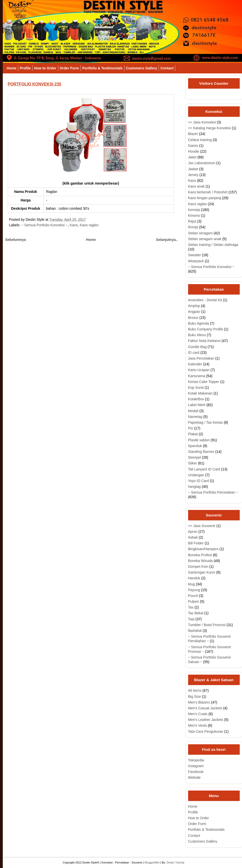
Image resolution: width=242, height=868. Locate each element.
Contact (167, 68)
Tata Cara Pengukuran (206, 731)
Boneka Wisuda (200, 561)
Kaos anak (196, 186)
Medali (193, 411)
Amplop (194, 306)
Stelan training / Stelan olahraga (213, 245)
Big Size (195, 697)
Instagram (196, 766)
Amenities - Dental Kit (205, 300)
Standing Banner (201, 452)
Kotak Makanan (200, 393)
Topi (191, 619)
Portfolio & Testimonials (102, 68)
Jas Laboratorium (202, 163)
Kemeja (194, 210)
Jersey (193, 175)
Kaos (74, 225)
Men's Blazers (199, 702)
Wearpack (196, 261)
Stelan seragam (200, 233)
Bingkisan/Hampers (203, 549)
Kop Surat (196, 387)
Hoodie (194, 151)
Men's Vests (198, 725)
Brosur (193, 318)
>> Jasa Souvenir (202, 526)
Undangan (196, 475)
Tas (191, 607)
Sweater (195, 255)
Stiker (193, 463)
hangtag (195, 487)
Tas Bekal (196, 613)
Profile (25, 68)
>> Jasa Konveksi (202, 122)
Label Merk (197, 405)
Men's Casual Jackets (205, 708)
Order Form (69, 68)
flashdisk (195, 631)
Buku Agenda (199, 323)
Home (12, 68)
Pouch (193, 596)
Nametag (195, 417)
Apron (193, 532)
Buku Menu (197, 335)
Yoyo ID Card (199, 481)
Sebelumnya (16, 240)
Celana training (200, 140)
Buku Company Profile (206, 329)
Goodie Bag (197, 347)
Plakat (193, 434)
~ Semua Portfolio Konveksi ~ (45, 225)
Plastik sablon (199, 440)
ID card (194, 353)
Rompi (193, 227)
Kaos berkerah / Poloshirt (208, 192)
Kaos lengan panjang (205, 198)
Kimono (194, 215)
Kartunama (197, 376)
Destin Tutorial (175, 862)
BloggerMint (152, 862)
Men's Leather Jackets (206, 720)
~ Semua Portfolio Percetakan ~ (213, 492)
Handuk (194, 578)
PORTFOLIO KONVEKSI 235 (34, 84)
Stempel (195, 457)
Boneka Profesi (200, 555)
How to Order (45, 68)
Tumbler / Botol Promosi (207, 625)
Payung (194, 590)
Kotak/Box (196, 399)
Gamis (193, 146)
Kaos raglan (89, 225)
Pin (191, 428)
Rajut (192, 221)
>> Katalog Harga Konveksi (210, 128)
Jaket (192, 157)
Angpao (194, 312)
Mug (192, 584)
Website (194, 777)
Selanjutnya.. (167, 240)
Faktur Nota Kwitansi (204, 341)
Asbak (193, 537)
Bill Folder (196, 543)
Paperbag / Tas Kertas (205, 422)
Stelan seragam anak (205, 239)
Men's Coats (198, 714)
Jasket (193, 169)
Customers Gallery (142, 68)
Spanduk (195, 446)
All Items (195, 690)
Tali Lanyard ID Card (204, 469)
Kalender (195, 364)
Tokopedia (196, 760)
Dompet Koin (198, 567)
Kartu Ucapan (199, 370)
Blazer (193, 134)
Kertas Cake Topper (204, 382)
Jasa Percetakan (201, 358)
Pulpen (194, 601)
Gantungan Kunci (202, 572)
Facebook (196, 772)
